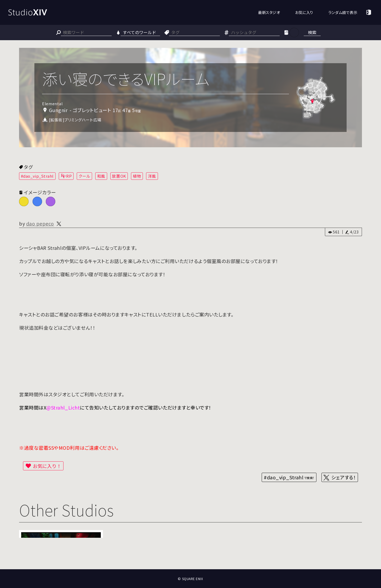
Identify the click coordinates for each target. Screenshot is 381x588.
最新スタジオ (269, 12)
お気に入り (304, 12)
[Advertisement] (190, 550)
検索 (312, 32)
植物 (137, 176)
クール (85, 176)
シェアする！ (344, 477)
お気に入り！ (47, 466)
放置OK (119, 176)
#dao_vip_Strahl (37, 176)
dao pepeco (40, 223)
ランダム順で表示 (343, 12)
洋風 (152, 176)
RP (69, 176)
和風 (101, 176)
